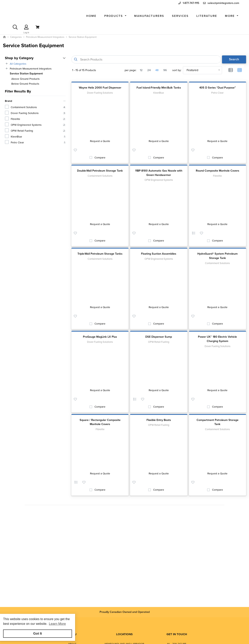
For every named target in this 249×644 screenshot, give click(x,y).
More (230, 16)
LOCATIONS (124, 634)
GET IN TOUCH (177, 634)
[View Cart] (37, 27)
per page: (130, 70)
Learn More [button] (57, 624)
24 (149, 70)
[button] (115, 16)
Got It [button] (38, 634)
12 (141, 70)
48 (157, 70)
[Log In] (26, 27)
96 (165, 70)
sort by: (177, 70)
